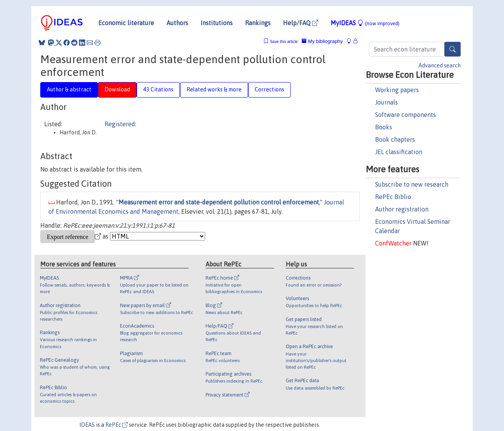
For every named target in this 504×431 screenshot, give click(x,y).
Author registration (402, 209)
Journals (387, 102)
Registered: (120, 124)
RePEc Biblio (393, 197)
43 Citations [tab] (158, 89)
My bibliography (322, 41)
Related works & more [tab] (214, 89)
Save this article (284, 42)
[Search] (453, 49)
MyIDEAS (365, 23)
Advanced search (440, 65)
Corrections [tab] (269, 89)
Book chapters (395, 139)
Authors (177, 23)
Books (384, 127)
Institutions (217, 23)
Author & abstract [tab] (69, 89)
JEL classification (399, 152)
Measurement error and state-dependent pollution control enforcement (219, 202)
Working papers (397, 90)
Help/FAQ (301, 23)
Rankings (258, 23)
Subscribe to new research (412, 184)
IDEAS (87, 425)
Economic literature (126, 23)
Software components (405, 115)
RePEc (117, 425)
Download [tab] (117, 89)
